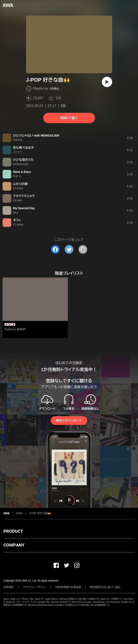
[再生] (107, 82)
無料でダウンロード (69, 421)
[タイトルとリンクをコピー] (83, 249)
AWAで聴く (69, 118)
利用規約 (9, 587)
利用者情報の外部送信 (68, 587)
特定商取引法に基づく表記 (105, 587)
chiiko (55, 88)
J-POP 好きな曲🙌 (40, 513)
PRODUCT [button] (13, 531)
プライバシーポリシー (35, 587)
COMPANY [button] (14, 545)
